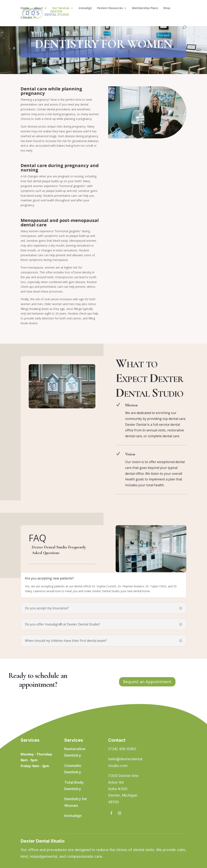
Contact (26, 18)
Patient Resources (110, 8)
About (39, 8)
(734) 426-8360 (122, 749)
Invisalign (85, 8)
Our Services (61, 8)
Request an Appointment (147, 682)
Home (25, 8)
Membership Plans (145, 8)
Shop (167, 8)
